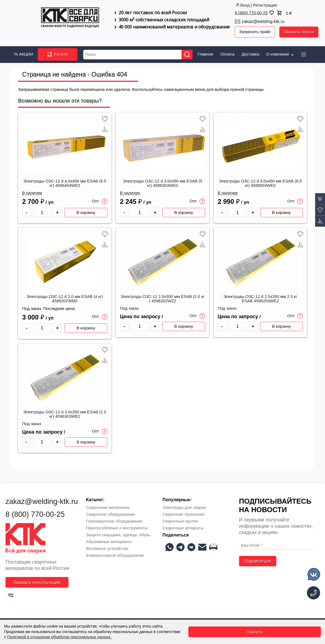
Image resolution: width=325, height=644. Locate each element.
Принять (255, 632)
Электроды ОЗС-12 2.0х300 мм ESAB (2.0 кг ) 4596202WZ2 (162, 298)
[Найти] (188, 54)
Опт (100, 201)
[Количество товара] (42, 212)
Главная (205, 53)
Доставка (250, 53)
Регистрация (265, 5)
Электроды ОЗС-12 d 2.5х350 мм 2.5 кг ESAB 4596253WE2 (260, 298)
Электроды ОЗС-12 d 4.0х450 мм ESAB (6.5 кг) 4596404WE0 (65, 183)
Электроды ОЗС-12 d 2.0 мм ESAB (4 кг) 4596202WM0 (65, 298)
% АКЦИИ (24, 53)
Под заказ (129, 308)
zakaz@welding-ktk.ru (263, 21)
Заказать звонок (300, 32)
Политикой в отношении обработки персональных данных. (59, 637)
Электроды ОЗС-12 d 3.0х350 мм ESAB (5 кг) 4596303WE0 (162, 183)
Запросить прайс (255, 32)
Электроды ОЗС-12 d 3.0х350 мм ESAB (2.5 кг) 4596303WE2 (65, 414)
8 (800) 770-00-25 (251, 13)
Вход (242, 5)
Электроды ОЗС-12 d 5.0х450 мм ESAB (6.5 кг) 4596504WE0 (260, 183)
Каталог (58, 54)
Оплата (228, 53)
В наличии (32, 193)
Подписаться (258, 561)
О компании (281, 53)
